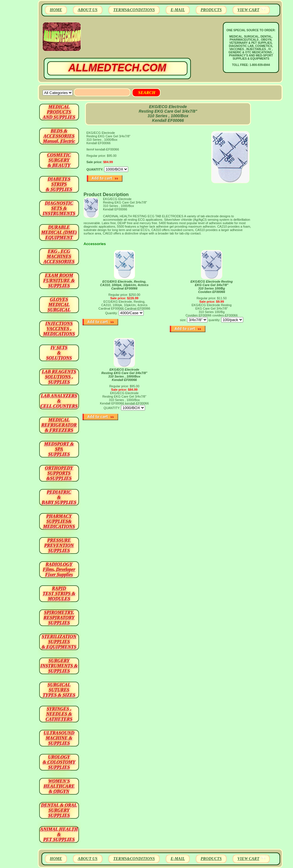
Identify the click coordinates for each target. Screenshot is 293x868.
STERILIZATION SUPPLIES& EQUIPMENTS (59, 642)
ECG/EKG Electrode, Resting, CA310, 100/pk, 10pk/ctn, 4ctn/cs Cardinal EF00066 (124, 285)
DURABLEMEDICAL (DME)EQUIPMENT (59, 232)
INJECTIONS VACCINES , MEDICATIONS (59, 329)
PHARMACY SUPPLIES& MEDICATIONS (59, 521)
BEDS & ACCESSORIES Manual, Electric (59, 136)
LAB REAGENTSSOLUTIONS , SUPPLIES (59, 377)
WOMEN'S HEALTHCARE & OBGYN (59, 786)
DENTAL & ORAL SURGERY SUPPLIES (59, 810)
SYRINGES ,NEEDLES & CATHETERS (59, 714)
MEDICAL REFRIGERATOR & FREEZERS (59, 425)
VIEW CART (248, 10)
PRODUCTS (211, 10)
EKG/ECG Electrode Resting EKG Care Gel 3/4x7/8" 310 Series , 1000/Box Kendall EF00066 (124, 375)
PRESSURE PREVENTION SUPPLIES (59, 545)
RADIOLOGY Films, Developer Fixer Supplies (59, 569)
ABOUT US (88, 10)
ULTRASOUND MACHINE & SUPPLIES (59, 738)
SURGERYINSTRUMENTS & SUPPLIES (59, 666)
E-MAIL (178, 10)
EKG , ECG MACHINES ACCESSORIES (59, 256)
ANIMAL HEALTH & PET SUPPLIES (59, 834)
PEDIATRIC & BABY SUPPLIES (59, 497)
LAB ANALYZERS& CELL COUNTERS (59, 401)
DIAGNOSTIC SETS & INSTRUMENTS (59, 208)
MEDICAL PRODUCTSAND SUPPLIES (59, 112)
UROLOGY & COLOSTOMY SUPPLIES (59, 762)
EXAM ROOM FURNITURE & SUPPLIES (59, 280)
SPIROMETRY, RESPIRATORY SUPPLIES (59, 618)
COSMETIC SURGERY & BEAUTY (59, 160)
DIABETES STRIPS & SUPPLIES (59, 184)
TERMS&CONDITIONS (134, 10)
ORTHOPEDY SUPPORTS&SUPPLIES (59, 473)
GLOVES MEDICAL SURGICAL (59, 305)
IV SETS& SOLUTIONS (59, 353)
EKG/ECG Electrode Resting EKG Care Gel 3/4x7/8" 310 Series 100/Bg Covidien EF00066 (212, 287)
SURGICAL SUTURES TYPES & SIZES (59, 690)
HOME (56, 10)
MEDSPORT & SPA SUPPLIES (59, 449)
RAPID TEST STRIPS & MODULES (59, 594)
